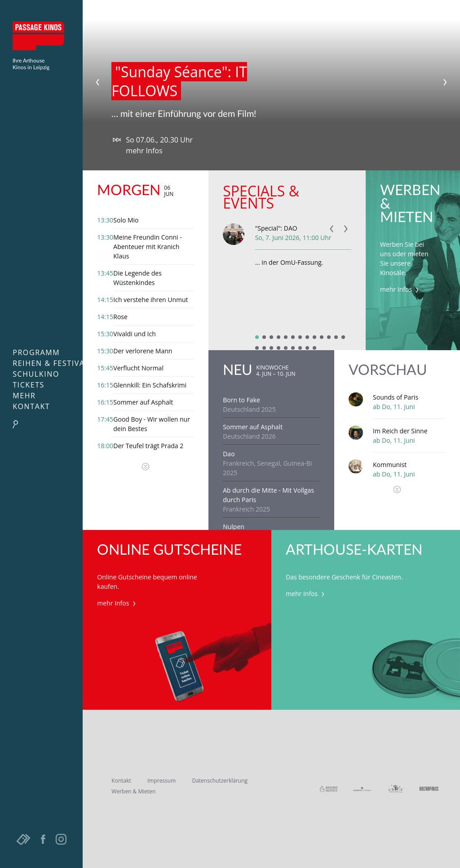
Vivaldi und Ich (135, 334)
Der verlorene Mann (143, 351)
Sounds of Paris (396, 397)
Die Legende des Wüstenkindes (137, 278)
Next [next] (445, 82)
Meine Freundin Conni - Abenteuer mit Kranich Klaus (147, 247)
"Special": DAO (276, 228)
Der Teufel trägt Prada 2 (148, 446)
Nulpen (234, 527)
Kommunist (390, 465)
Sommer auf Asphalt (143, 402)
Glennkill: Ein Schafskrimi (150, 385)
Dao (229, 454)
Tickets (29, 385)
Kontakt (31, 406)
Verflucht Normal (138, 368)
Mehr (24, 396)
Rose (120, 317)
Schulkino (36, 374)
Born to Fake (241, 400)
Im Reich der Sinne (400, 431)
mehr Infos (144, 151)
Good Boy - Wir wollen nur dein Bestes (152, 424)
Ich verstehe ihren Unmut (150, 300)
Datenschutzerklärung (220, 781)
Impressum (161, 781)
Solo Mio (126, 220)
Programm (36, 352)
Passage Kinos (41, 36)
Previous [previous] (97, 82)
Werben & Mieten (133, 791)
